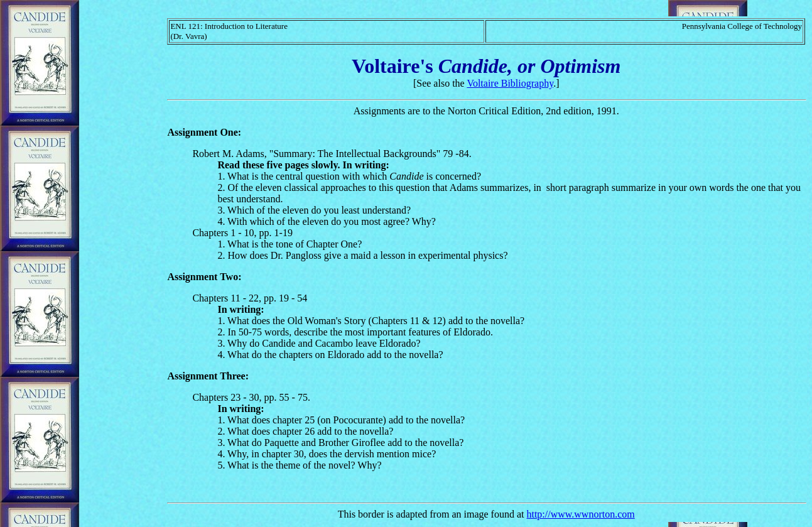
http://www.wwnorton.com (580, 514)
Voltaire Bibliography (510, 83)
